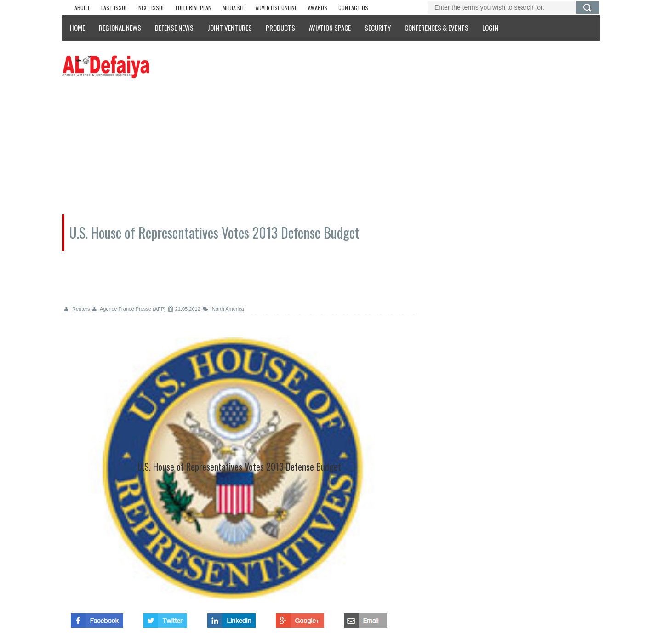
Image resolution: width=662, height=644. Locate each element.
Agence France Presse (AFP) (129, 309)
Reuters (77, 309)
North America (223, 309)
